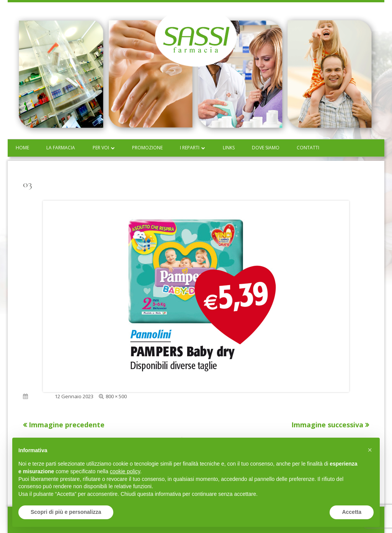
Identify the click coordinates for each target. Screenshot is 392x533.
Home (22, 148)
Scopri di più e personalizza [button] (66, 512)
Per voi (101, 148)
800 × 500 (116, 396)
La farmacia (61, 148)
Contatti (308, 148)
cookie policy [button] (125, 471)
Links (229, 148)
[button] (370, 450)
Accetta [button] (352, 512)
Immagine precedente (67, 425)
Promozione (147, 148)
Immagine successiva (327, 425)
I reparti (190, 148)
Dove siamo (266, 148)
